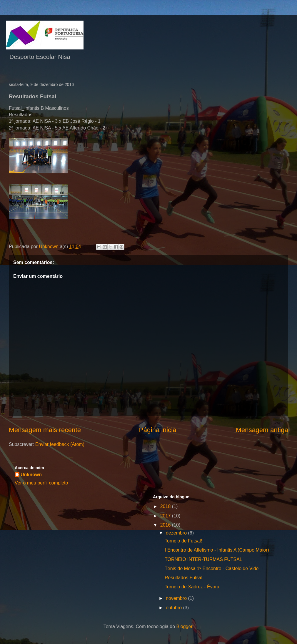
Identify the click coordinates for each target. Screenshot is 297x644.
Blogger (184, 626)
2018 (166, 506)
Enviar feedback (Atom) (60, 444)
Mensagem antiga (262, 430)
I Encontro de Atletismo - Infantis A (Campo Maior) (217, 550)
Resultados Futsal (183, 578)
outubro (175, 608)
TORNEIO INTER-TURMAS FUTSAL (203, 559)
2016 (166, 525)
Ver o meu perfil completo (41, 483)
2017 (166, 516)
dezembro (177, 533)
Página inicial (158, 430)
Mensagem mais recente (45, 430)
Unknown (31, 475)
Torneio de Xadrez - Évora (192, 587)
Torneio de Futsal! (183, 541)
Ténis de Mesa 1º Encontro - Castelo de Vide (212, 569)
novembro (177, 598)
